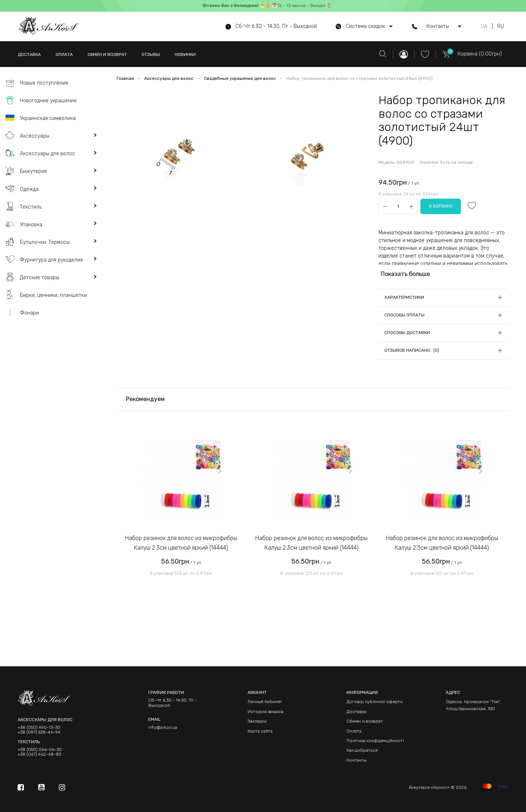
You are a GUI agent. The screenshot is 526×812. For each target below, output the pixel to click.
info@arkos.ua (163, 727)
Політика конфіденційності (375, 741)
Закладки (257, 721)
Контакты (356, 760)
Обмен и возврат (365, 721)
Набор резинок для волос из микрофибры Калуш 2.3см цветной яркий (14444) (181, 543)
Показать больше (405, 274)
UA (484, 26)
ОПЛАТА (64, 54)
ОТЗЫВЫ (151, 54)
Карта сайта (260, 731)
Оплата (354, 731)
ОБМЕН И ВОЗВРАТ (107, 54)
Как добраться (362, 750)
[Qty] (398, 207)
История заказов (266, 712)
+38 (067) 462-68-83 (39, 754)
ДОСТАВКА (29, 54)
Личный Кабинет (265, 702)
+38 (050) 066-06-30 (40, 750)
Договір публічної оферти (375, 702)
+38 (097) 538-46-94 (39, 732)
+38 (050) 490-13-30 (39, 728)
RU (501, 26)
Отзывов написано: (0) (412, 350)
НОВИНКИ (185, 54)
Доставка (356, 712)
